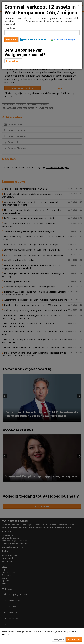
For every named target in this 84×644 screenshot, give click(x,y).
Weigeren (59, 639)
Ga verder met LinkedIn (33, 39)
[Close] (79, 6)
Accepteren (74, 639)
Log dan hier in (13, 61)
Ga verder (11, 40)
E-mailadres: (11, 28)
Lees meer (7, 634)
